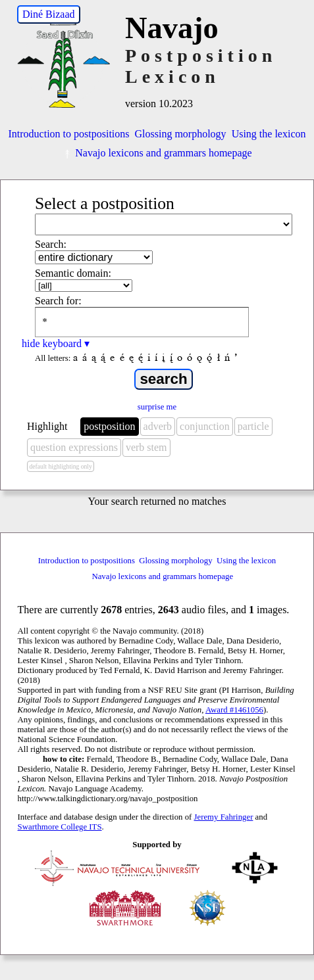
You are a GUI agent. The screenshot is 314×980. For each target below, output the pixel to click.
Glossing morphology (181, 134)
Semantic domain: (73, 273)
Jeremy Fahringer (224, 817)
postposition (109, 426)
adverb (158, 426)
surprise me (157, 407)
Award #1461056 (234, 710)
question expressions (74, 447)
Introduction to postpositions (69, 134)
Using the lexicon (269, 134)
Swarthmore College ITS (60, 827)
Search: (51, 244)
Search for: (58, 301)
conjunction (205, 426)
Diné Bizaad (49, 14)
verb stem (146, 447)
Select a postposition (105, 203)
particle (253, 426)
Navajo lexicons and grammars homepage (157, 153)
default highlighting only (60, 466)
